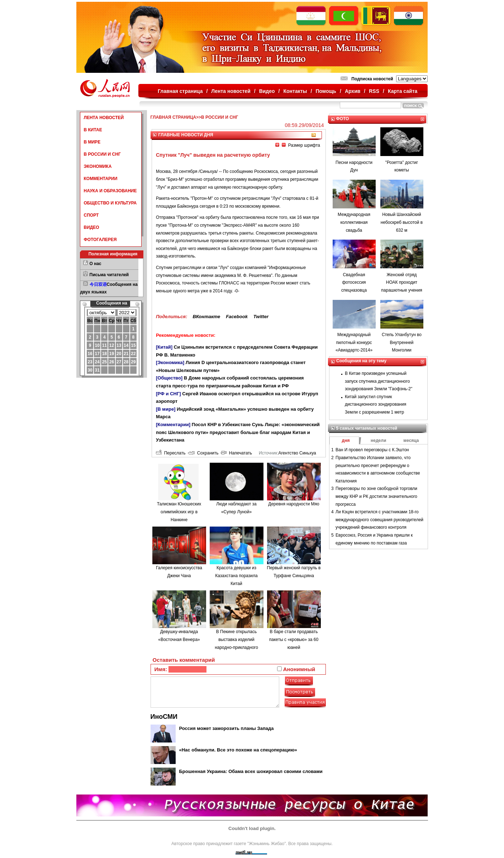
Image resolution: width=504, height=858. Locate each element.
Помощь (326, 91)
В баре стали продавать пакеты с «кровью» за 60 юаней (294, 639)
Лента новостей (231, 91)
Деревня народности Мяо (294, 504)
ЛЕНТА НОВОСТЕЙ (104, 118)
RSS (374, 91)
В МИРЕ (92, 142)
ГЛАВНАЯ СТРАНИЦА (173, 117)
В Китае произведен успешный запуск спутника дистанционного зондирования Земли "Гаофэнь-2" (379, 381)
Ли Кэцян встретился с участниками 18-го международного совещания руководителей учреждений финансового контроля (379, 520)
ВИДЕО (92, 227)
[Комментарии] (173, 425)
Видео (267, 91)
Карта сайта (403, 91)
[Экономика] (170, 362)
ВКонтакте (206, 317)
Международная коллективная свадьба (354, 222)
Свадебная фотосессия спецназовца (354, 282)
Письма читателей (109, 275)
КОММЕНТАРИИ (101, 179)
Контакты (295, 91)
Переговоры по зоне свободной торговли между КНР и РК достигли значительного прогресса (376, 496)
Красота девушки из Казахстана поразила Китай (236, 576)
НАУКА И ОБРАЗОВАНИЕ (110, 191)
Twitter (261, 317)
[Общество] (169, 378)
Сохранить (203, 453)
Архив (353, 91)
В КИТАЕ (93, 130)
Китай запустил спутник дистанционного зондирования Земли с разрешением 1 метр (375, 404)
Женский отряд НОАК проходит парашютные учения (401, 282)
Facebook (237, 317)
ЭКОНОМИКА (98, 166)
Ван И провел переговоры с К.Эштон (372, 450)
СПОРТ (91, 215)
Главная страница (180, 91)
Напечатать (236, 453)
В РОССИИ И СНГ (102, 154)
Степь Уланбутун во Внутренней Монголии (402, 342)
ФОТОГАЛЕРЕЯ (100, 240)
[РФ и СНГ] (168, 394)
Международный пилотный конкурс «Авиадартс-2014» (354, 342)
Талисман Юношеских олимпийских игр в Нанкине (179, 512)
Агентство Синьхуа (297, 453)
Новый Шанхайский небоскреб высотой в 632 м (402, 222)
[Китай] (164, 347)
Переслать (171, 453)
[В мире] (166, 409)
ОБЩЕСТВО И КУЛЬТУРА (110, 203)
